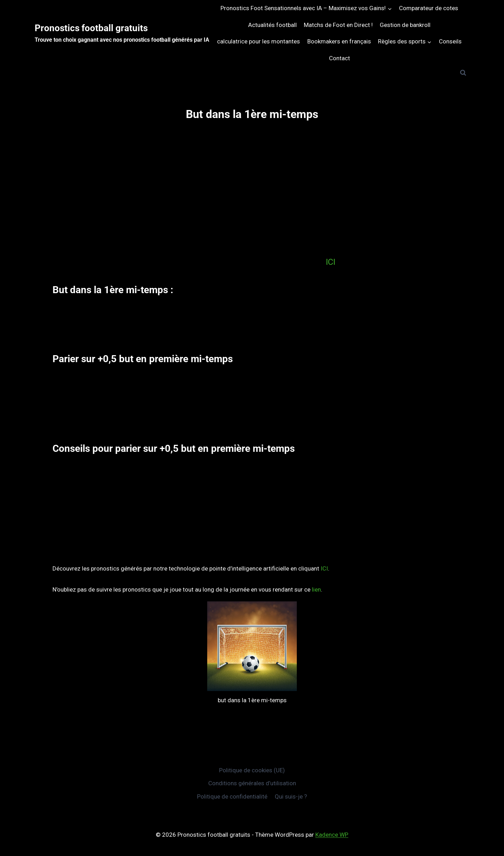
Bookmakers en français (339, 41)
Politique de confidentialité (232, 796)
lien (316, 589)
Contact (339, 58)
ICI (331, 262)
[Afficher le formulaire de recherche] (463, 73)
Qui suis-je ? (291, 796)
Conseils (450, 41)
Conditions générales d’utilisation (252, 783)
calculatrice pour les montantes (258, 41)
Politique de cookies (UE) (252, 770)
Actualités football (272, 25)
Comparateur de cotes (429, 8)
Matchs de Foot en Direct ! (338, 25)
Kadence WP (332, 835)
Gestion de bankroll (405, 25)
